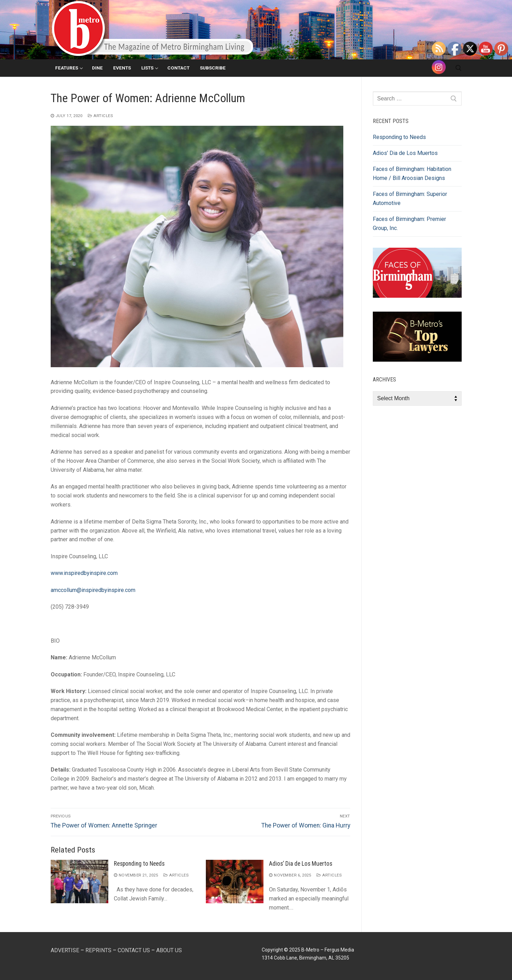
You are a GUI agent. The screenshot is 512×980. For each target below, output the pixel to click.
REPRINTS (98, 950)
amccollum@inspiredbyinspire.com (93, 590)
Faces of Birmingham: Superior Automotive (410, 199)
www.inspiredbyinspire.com (84, 573)
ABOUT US (169, 950)
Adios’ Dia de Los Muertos (301, 864)
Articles (100, 116)
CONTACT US (134, 950)
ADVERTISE (65, 950)
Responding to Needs (139, 864)
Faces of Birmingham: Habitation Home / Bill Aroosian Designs (412, 174)
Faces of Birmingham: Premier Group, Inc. (409, 224)
